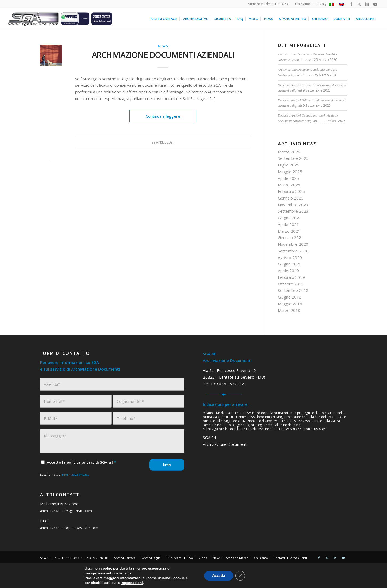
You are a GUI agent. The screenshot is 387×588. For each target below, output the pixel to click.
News (163, 46)
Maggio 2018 (290, 304)
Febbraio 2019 (291, 277)
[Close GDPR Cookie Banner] (240, 576)
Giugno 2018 (290, 297)
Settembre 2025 (293, 158)
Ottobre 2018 (291, 284)
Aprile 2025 (288, 178)
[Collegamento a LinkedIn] (367, 4)
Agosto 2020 (290, 257)
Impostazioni (132, 583)
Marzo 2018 (289, 310)
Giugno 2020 (290, 264)
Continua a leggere (163, 116)
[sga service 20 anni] (60, 19)
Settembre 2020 (293, 251)
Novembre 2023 (293, 205)
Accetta (219, 576)
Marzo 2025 (289, 185)
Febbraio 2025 (291, 191)
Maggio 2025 (290, 172)
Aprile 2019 (288, 271)
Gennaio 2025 (291, 198)
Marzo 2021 (289, 231)
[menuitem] (303, 4)
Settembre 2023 (293, 211)
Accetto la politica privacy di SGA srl (81, 462)
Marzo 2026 (289, 152)
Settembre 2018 (293, 290)
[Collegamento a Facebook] (351, 4)
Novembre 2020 (293, 244)
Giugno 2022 (290, 218)
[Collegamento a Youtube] (375, 4)
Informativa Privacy (75, 474)
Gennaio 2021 (291, 237)
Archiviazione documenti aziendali (163, 55)
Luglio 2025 (289, 165)
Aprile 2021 (288, 224)
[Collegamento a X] (359, 4)
